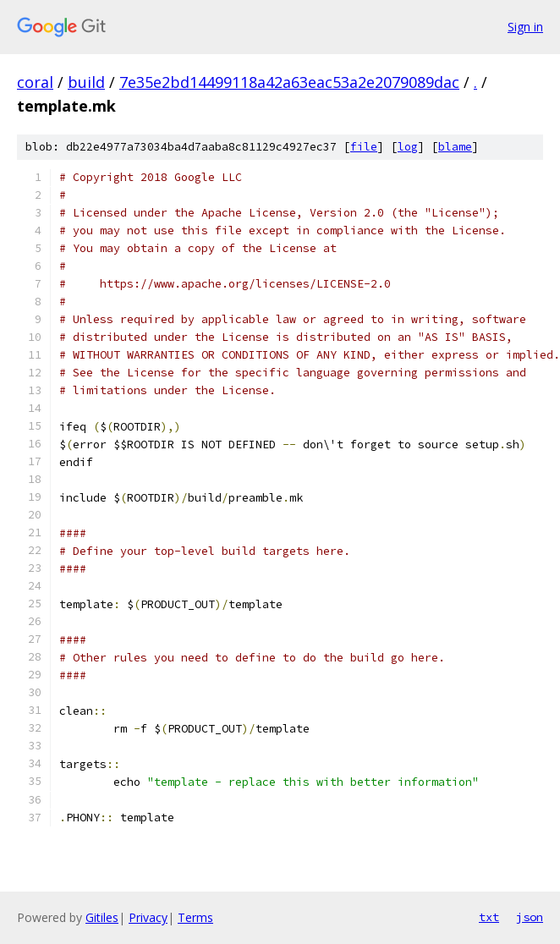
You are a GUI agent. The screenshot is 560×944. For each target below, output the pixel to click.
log (408, 147)
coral (35, 82)
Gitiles (102, 917)
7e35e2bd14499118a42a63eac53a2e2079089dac (289, 82)
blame (455, 147)
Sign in (525, 27)
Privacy (148, 917)
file (364, 147)
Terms (195, 917)
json (530, 917)
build (86, 82)
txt (489, 917)
